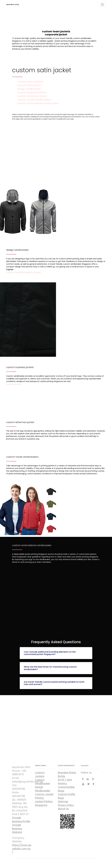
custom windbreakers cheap (24, 272)
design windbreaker (29, 89)
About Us (63, 809)
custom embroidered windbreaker (38, 103)
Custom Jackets (40, 774)
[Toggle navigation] (102, 5)
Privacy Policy (66, 805)
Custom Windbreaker (43, 782)
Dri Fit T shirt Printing (65, 782)
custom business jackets (32, 92)
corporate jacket (56, 726)
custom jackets (14, 384)
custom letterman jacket (32, 96)
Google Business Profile (21, 820)
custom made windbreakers (34, 100)
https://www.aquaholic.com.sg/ (22, 849)
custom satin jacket (29, 85)
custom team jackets (30, 82)
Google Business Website (17, 829)
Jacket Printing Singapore (44, 803)
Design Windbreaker (43, 789)
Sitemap (63, 802)
